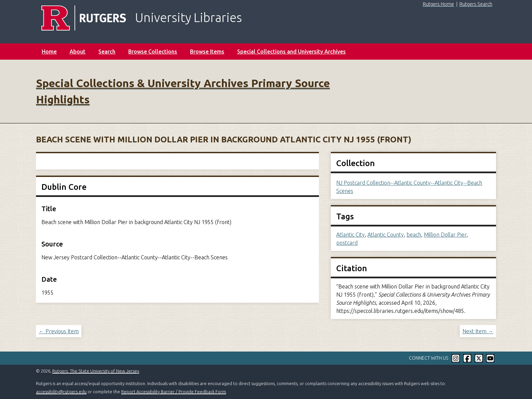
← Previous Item (59, 331)
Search (107, 52)
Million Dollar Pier (445, 235)
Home (49, 52)
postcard (347, 243)
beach (414, 235)
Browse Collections (153, 52)
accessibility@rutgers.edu (61, 392)
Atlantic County (386, 235)
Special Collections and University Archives (291, 52)
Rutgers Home (438, 4)
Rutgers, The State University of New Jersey (96, 371)
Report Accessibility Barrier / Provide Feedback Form (174, 392)
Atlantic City (350, 235)
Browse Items (207, 52)
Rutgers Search (476, 4)
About (78, 52)
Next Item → (478, 331)
